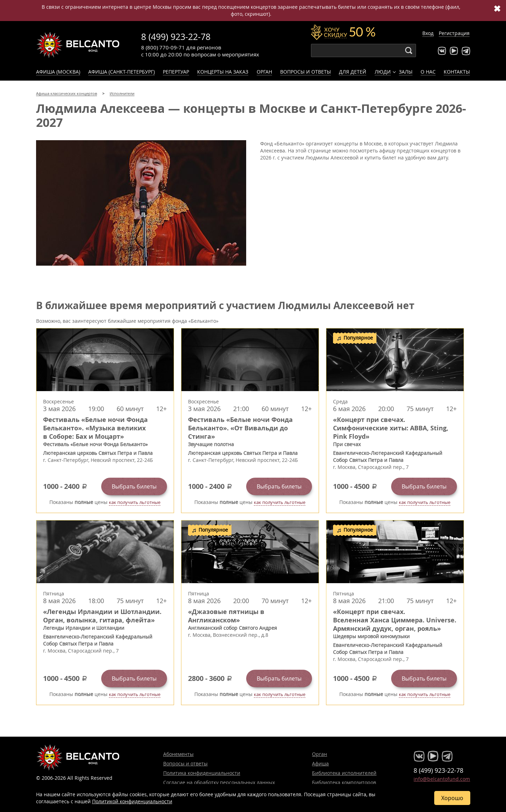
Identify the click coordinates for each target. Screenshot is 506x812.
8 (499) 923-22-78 (176, 37)
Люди (383, 72)
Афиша (320, 763)
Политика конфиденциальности (202, 773)
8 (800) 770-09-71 (163, 47)
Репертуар (176, 72)
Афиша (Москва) (58, 72)
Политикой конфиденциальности (132, 801)
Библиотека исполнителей (344, 773)
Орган (264, 72)
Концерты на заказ (223, 72)
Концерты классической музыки (78, 45)
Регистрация (454, 33)
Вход (428, 33)
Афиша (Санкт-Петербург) (122, 72)
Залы (406, 72)
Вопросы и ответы (306, 72)
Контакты (457, 72)
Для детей (353, 72)
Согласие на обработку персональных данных (219, 782)
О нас (428, 72)
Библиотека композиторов (344, 782)
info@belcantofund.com (442, 779)
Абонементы (178, 754)
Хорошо (452, 798)
